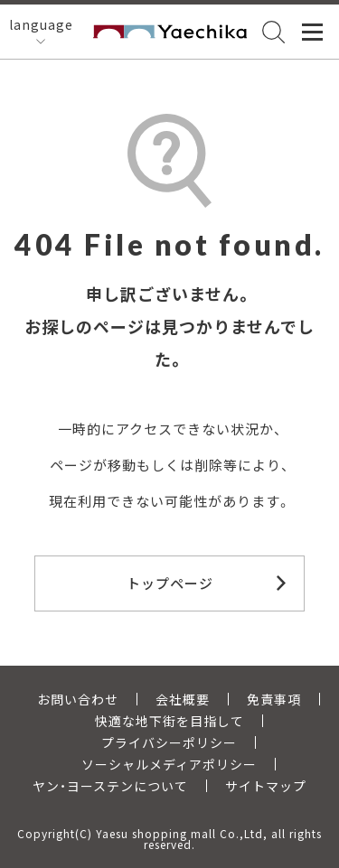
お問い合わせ (78, 699)
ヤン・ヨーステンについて (110, 786)
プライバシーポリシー (169, 742)
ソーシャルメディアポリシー (169, 764)
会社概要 (183, 699)
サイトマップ (266, 786)
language (41, 24)
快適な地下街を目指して (169, 721)
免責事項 (274, 699)
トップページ (170, 583)
